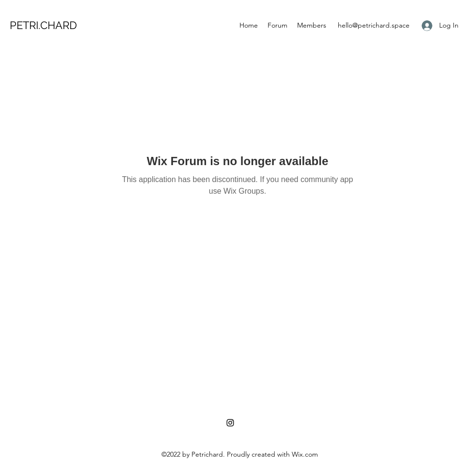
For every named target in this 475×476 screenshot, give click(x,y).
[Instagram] (230, 423)
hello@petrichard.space (374, 25)
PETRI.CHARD (43, 25)
